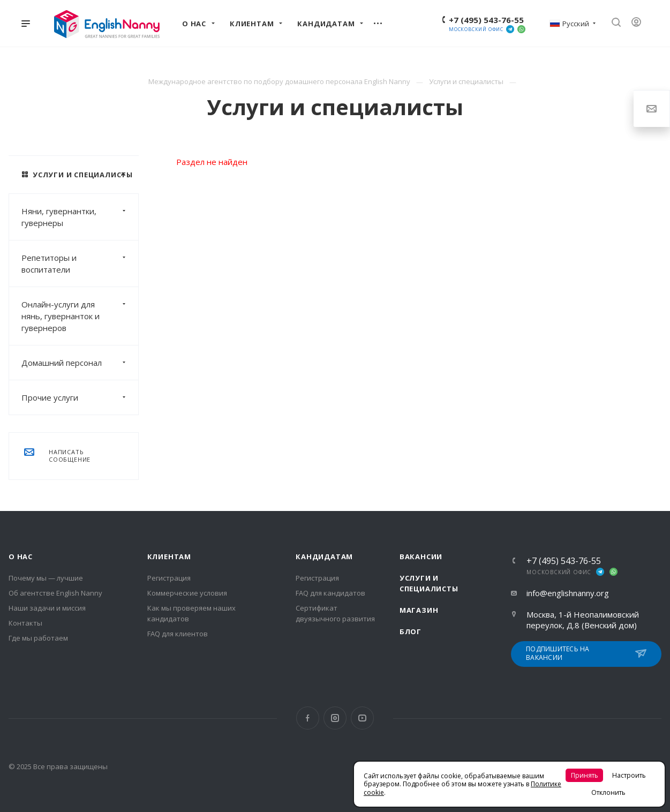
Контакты (25, 623)
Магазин (419, 610)
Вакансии (421, 557)
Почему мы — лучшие (46, 578)
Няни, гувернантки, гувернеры (80, 217)
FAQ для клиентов (178, 634)
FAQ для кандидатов (330, 593)
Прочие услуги (80, 397)
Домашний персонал (80, 363)
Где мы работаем (38, 638)
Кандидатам (324, 557)
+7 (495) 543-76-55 (486, 20)
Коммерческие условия (187, 593)
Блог (411, 631)
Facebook (308, 718)
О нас (21, 557)
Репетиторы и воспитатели (80, 264)
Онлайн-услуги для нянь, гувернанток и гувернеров (80, 316)
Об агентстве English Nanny (55, 593)
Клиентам (169, 557)
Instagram (335, 718)
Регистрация (169, 578)
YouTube (362, 718)
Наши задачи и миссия (47, 608)
